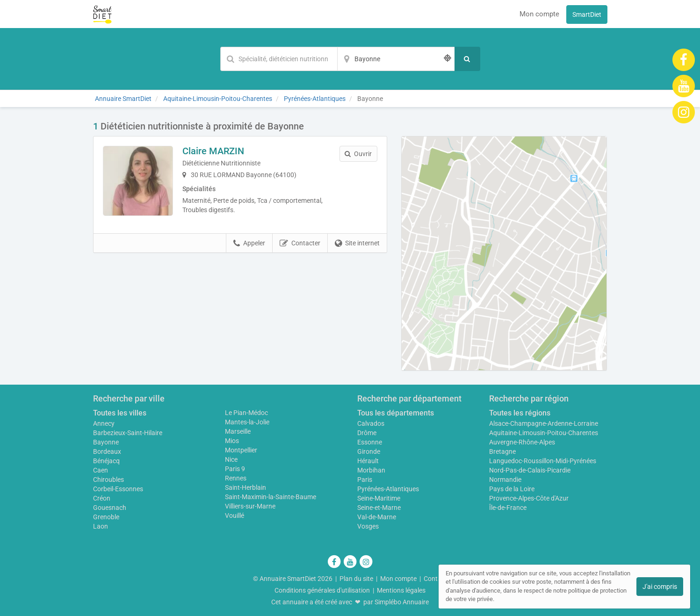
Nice (231, 459)
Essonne (370, 442)
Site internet (357, 244)
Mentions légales (401, 590)
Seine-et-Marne (379, 508)
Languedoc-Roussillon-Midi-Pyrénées (543, 461)
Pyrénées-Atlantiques (388, 489)
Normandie (505, 480)
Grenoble (106, 517)
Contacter (300, 244)
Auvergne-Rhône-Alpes (522, 442)
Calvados (371, 423)
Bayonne (106, 442)
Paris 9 (235, 469)
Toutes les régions (520, 413)
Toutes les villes (120, 413)
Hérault (368, 461)
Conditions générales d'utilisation (322, 590)
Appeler (249, 244)
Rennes (236, 478)
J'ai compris (660, 587)
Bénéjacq (106, 461)
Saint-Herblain (245, 487)
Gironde (369, 451)
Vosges (368, 526)
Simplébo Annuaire (402, 602)
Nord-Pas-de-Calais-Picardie (530, 470)
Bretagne (502, 451)
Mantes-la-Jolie (247, 422)
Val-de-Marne (377, 517)
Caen (101, 470)
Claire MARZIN (213, 151)
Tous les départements (396, 413)
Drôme (367, 433)
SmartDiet (587, 14)
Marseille (238, 431)
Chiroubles (108, 480)
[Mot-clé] (279, 59)
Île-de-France (508, 508)
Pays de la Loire (512, 489)
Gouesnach (110, 508)
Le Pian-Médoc (246, 413)
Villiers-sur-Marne (250, 506)
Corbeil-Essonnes (118, 489)
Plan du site (356, 579)
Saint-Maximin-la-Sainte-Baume (271, 497)
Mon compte (539, 14)
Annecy (104, 423)
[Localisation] (396, 59)
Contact (435, 579)
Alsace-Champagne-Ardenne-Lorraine (544, 423)
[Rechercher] (467, 59)
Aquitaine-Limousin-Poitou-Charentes (544, 433)
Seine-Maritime (379, 498)
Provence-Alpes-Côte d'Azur (529, 498)
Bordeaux (107, 451)
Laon (101, 526)
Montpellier (241, 450)
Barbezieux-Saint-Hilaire (128, 433)
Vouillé (235, 516)
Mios (232, 441)
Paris (365, 480)
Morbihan (371, 470)
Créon (102, 498)
